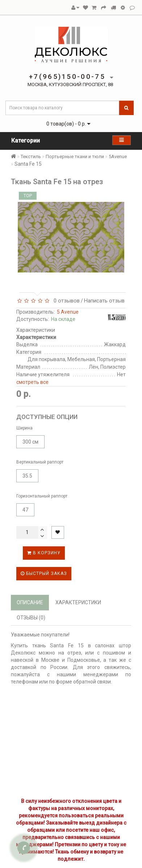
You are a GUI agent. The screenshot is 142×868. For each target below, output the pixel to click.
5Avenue (118, 156)
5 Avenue (68, 312)
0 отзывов (65, 301)
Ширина (24, 428)
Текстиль (31, 156)
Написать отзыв (104, 301)
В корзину (44, 553)
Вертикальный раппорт (40, 462)
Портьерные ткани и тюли (75, 156)
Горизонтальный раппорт (42, 496)
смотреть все (32, 382)
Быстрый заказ (44, 573)
